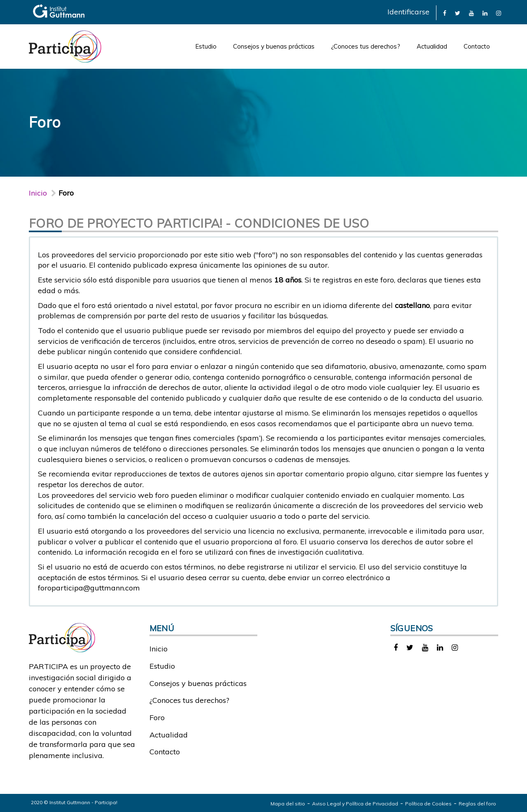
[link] (445, 13)
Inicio (38, 193)
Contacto (477, 46)
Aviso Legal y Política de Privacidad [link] (355, 804)
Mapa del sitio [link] (288, 804)
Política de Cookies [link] (428, 804)
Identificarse (408, 12)
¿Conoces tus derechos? (366, 46)
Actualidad (432, 46)
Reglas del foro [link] (477, 804)
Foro (157, 717)
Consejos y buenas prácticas (274, 46)
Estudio (206, 46)
